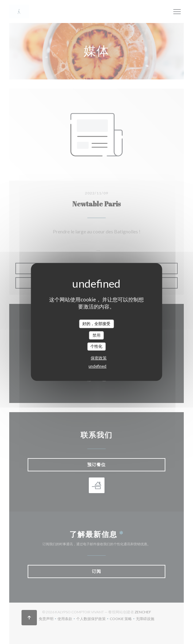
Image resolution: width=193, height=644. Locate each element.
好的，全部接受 (96, 324)
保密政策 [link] (99, 358)
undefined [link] (97, 366)
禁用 (96, 335)
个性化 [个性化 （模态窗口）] (96, 346)
